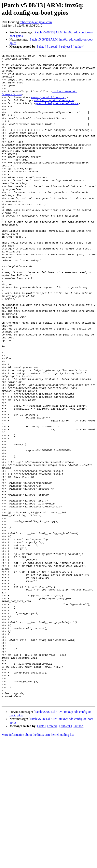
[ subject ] (66, 47)
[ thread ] (53, 47)
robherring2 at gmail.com (36, 22)
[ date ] (42, 47)
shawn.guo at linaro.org (48, 106)
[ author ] (79, 47)
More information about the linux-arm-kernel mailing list (38, 865)
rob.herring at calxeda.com (54, 110)
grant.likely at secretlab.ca (57, 113)
